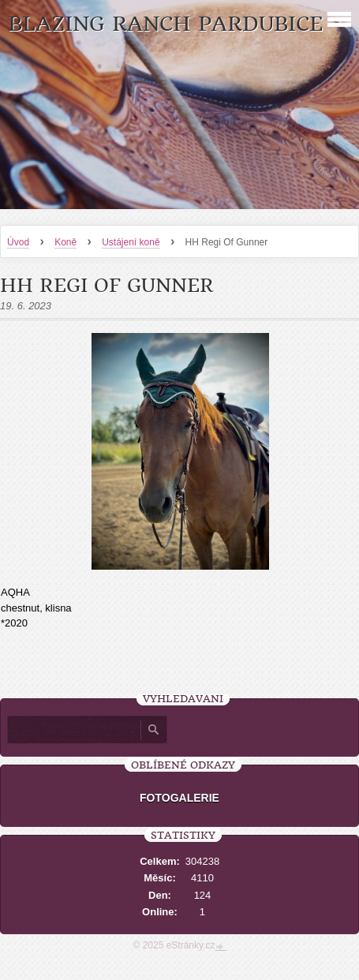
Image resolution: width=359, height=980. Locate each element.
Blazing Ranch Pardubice (165, 24)
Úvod (18, 242)
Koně (65, 242)
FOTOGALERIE (179, 798)
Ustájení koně (131, 242)
